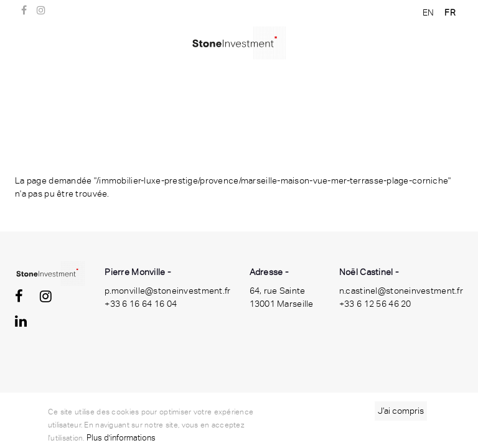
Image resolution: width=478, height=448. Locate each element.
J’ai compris (401, 411)
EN (429, 12)
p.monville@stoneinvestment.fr (167, 291)
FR (450, 12)
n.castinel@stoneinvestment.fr (401, 291)
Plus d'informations (121, 438)
